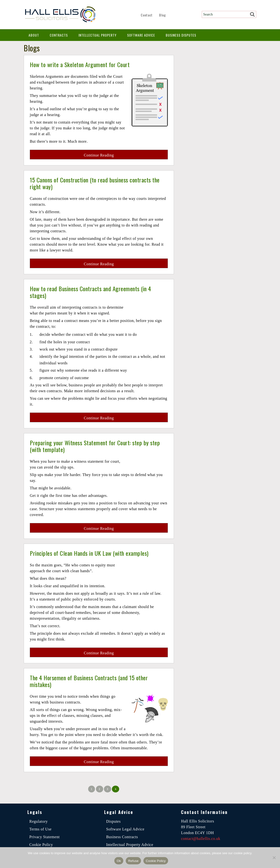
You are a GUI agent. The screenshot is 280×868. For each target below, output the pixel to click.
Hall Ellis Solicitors (60, 15)
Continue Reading (99, 155)
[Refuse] (274, 858)
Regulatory (39, 821)
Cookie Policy (41, 845)
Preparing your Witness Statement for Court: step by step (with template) (99, 446)
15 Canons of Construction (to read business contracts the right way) (95, 183)
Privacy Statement (44, 837)
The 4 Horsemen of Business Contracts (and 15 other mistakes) (93, 681)
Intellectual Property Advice (130, 845)
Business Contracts (122, 837)
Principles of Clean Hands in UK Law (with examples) (93, 553)
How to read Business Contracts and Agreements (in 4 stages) (94, 292)
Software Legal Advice (125, 829)
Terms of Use (40, 829)
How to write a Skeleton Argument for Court (82, 64)
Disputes (113, 821)
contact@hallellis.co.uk (201, 839)
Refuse (133, 861)
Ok (119, 861)
